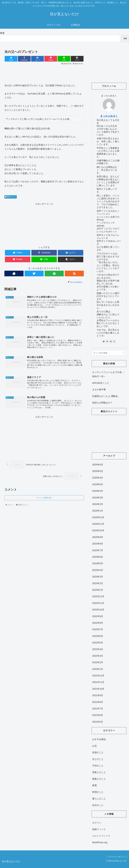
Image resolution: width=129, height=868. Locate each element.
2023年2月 (98, 583)
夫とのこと (98, 759)
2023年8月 (98, 544)
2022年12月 (98, 596)
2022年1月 (98, 669)
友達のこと (98, 752)
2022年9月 (98, 616)
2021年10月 (98, 689)
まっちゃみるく (109, 116)
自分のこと (98, 805)
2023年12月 (98, 517)
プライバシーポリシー (117, 857)
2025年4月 (98, 478)
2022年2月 (98, 662)
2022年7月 (98, 629)
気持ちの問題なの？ (102, 403)
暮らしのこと (99, 799)
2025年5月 (98, 471)
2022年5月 (98, 643)
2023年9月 (98, 537)
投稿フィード (99, 829)
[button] (124, 353)
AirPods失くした (101, 383)
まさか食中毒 (99, 389)
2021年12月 (98, 676)
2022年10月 (98, 610)
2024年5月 (98, 484)
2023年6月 (98, 557)
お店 (94, 746)
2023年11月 (98, 524)
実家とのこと (11, 197)
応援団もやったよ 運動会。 (106, 396)
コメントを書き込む (44, 499)
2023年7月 (98, 550)
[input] (109, 353)
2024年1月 (98, 511)
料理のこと (98, 792)
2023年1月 (98, 590)
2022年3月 (98, 656)
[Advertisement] (44, 73)
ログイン (97, 823)
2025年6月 (98, 465)
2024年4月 (98, 491)
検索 (2, 33)
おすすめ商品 (99, 739)
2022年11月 (98, 603)
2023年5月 (98, 563)
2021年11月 (98, 682)
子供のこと (98, 766)
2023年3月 (98, 577)
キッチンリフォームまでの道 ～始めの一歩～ (108, 374)
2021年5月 (98, 722)
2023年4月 (98, 570)
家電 (94, 785)
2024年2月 (98, 504)
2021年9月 (98, 695)
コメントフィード (101, 836)
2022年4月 (98, 649)
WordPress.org (100, 842)
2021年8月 (98, 702)
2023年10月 (98, 530)
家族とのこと (99, 779)
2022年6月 (98, 636)
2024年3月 (98, 498)
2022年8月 (98, 623)
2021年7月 (98, 709)
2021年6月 (98, 715)
